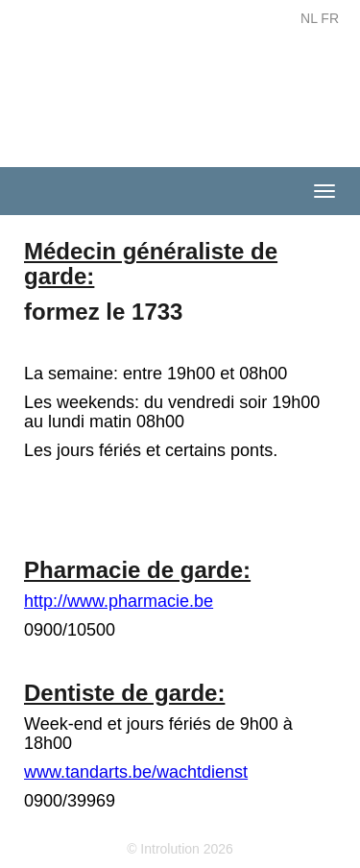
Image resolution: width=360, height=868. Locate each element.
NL (309, 18)
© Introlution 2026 (180, 849)
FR (330, 18)
